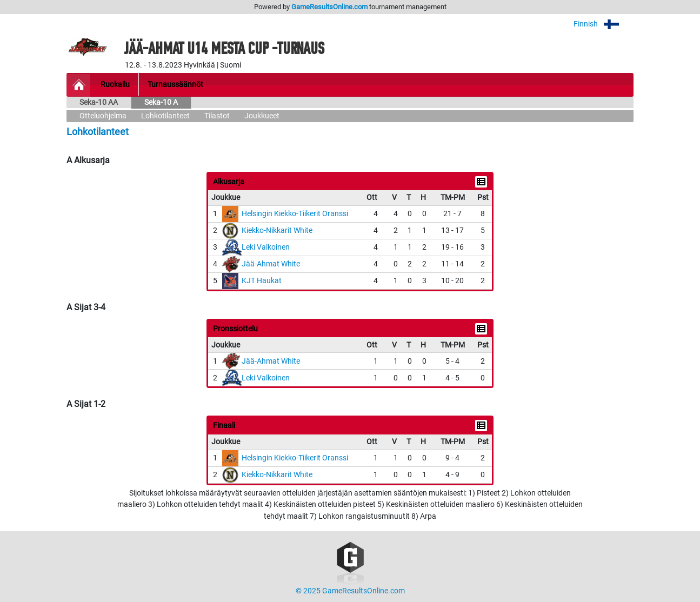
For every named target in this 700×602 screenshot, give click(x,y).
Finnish (604, 24)
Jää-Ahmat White (271, 264)
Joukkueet (262, 116)
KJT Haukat (262, 281)
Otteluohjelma (103, 116)
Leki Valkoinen (266, 247)
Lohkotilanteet (165, 116)
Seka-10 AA (99, 102)
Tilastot (217, 116)
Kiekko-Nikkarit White (277, 230)
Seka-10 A (161, 102)
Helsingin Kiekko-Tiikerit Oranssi (295, 214)
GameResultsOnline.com (329, 7)
